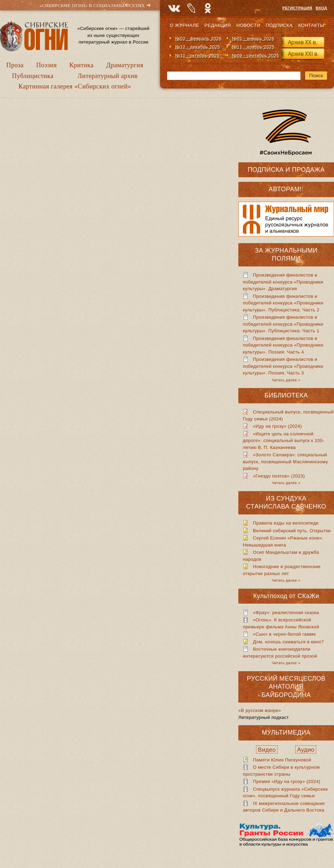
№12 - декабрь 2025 (197, 47)
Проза (15, 65)
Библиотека (286, 395)
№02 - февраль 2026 (198, 38)
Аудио (306, 750)
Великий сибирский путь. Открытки (292, 531)
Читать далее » (286, 380)
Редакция (218, 25)
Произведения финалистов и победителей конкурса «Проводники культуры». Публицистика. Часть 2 (283, 303)
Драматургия (125, 65)
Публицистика (33, 76)
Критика (81, 65)
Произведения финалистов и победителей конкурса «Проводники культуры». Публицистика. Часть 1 (283, 324)
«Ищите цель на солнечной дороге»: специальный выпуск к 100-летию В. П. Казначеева (284, 441)
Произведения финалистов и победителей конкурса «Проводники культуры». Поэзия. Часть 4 (283, 345)
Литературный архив (108, 76)
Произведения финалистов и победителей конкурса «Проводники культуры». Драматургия (283, 282)
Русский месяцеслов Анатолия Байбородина (286, 687)
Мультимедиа (286, 733)
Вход (321, 8)
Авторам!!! (287, 189)
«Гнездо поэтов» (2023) (279, 476)
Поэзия (46, 65)
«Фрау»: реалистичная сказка (286, 613)
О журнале (184, 25)
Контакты (311, 25)
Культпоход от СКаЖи (286, 596)
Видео (267, 750)
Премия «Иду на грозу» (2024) (287, 781)
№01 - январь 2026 (253, 38)
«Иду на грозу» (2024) (277, 426)
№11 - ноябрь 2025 (253, 47)
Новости (248, 25)
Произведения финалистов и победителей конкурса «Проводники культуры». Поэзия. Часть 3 (283, 366)
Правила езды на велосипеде (286, 523)
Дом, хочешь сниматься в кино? (288, 642)
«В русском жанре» (260, 710)
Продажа (308, 170)
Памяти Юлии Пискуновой (282, 760)
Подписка (279, 25)
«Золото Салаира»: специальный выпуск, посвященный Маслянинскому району (285, 462)
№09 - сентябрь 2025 (256, 56)
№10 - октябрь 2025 (197, 56)
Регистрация (297, 8)
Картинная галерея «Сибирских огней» (75, 86)
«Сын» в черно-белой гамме (284, 634)
